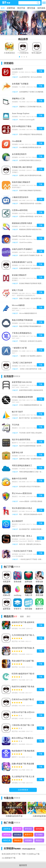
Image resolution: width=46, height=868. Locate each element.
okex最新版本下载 (9, 858)
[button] (20, 57)
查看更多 (17, 376)
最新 (22, 617)
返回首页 (23, 865)
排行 (29, 617)
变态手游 (21, 8)
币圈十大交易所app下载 (31, 854)
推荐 (15, 617)
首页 (3, 8)
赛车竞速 (31, 8)
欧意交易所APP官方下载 (11, 854)
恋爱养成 (11, 8)
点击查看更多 (23, 790)
